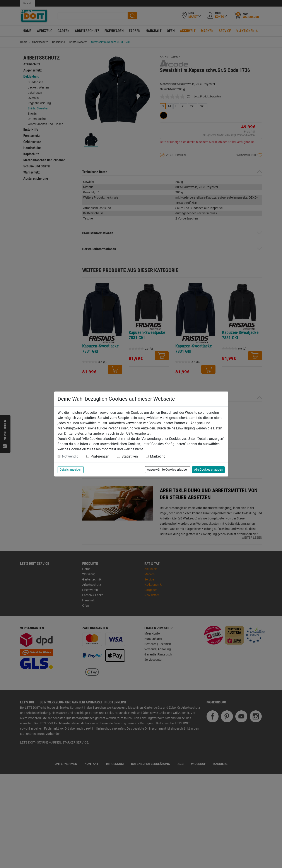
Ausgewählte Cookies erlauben (168, 470)
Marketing (158, 456)
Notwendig (70, 456)
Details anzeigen (71, 470)
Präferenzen (100, 456)
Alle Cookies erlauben (208, 470)
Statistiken (130, 456)
